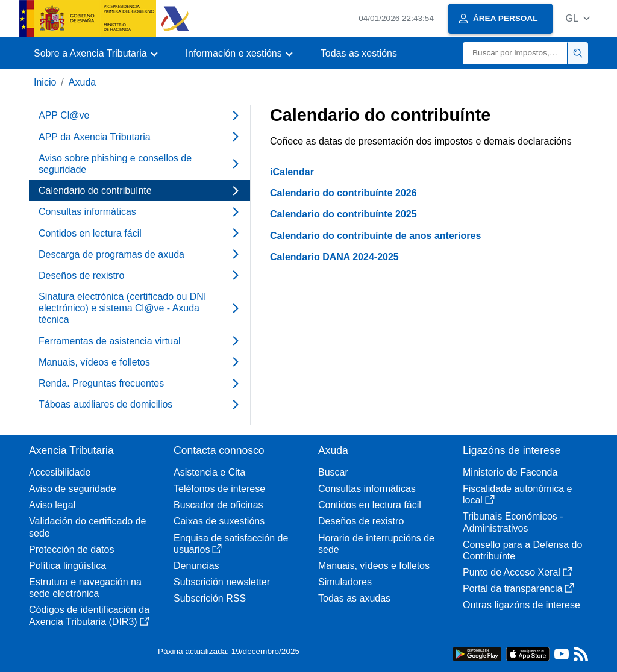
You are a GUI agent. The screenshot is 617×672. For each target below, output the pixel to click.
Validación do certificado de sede (88, 527)
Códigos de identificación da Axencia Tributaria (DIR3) (89, 615)
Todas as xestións (359, 53)
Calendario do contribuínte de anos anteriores (375, 236)
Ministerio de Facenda (510, 472)
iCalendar (292, 172)
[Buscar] (515, 53)
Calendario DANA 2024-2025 (334, 257)
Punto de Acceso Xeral (518, 572)
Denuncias (196, 566)
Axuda (82, 82)
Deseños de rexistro (361, 521)
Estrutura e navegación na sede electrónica (85, 588)
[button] (578, 18)
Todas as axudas (354, 598)
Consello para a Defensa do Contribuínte (522, 550)
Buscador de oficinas (218, 505)
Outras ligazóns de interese (521, 605)
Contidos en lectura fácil (370, 505)
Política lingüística (67, 566)
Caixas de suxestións (219, 521)
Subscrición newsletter (222, 582)
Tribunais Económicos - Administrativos (513, 522)
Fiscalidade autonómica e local (517, 494)
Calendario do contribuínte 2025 (343, 214)
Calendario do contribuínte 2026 (343, 193)
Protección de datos (71, 549)
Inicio (45, 82)
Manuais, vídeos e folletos (374, 566)
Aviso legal (52, 505)
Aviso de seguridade (73, 489)
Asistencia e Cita (209, 472)
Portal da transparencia (518, 589)
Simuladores (345, 582)
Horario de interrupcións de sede (376, 544)
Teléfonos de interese (219, 489)
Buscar (333, 472)
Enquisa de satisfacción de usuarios (231, 544)
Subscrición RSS (210, 598)
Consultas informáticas (367, 489)
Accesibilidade (60, 472)
